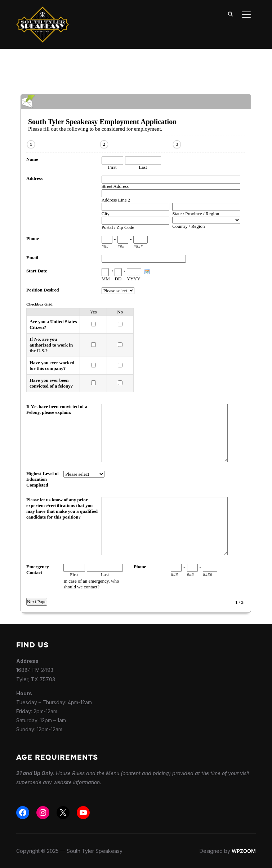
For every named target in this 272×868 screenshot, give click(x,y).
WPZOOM (244, 851)
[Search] (231, 14)
